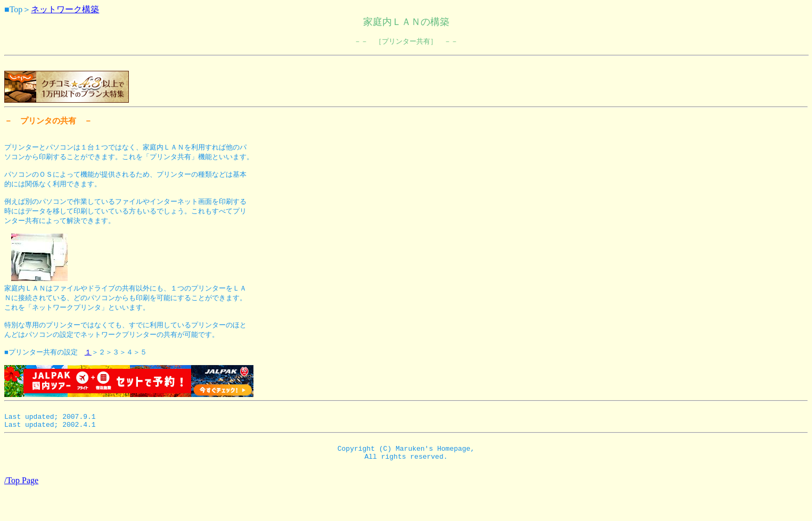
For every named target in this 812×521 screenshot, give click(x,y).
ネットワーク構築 (65, 9)
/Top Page (21, 512)
